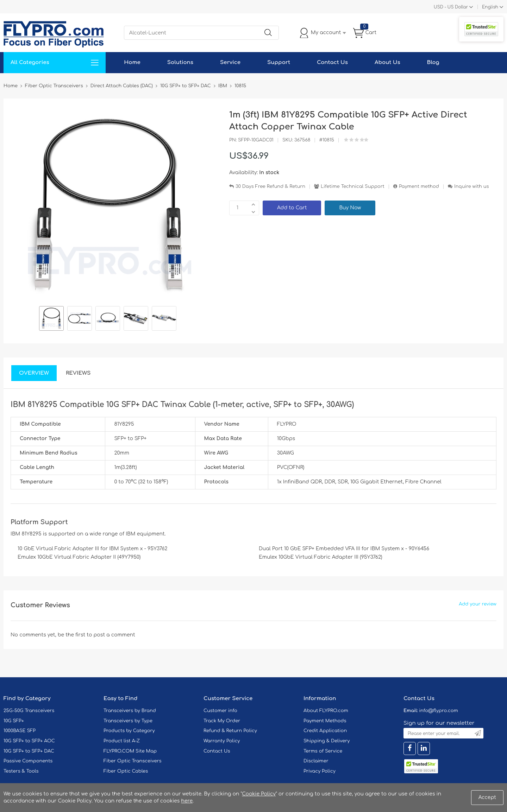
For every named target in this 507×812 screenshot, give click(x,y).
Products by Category (129, 731)
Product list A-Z (122, 741)
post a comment (114, 635)
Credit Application (325, 731)
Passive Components (28, 761)
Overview (34, 373)
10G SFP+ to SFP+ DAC (29, 751)
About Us (387, 62)
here (187, 801)
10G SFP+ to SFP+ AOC (29, 741)
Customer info (220, 711)
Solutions (180, 62)
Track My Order (222, 721)
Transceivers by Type (128, 721)
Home (132, 62)
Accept (487, 797)
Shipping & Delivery (327, 741)
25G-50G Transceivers (29, 711)
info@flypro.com (439, 711)
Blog (433, 62)
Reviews (78, 373)
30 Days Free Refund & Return (270, 186)
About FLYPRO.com (326, 711)
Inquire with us (471, 186)
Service (230, 62)
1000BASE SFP (20, 731)
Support (279, 62)
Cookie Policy (259, 794)
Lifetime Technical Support (353, 186)
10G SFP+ (14, 721)
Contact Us (332, 62)
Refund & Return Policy (230, 731)
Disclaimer (316, 761)
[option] (51, 319)
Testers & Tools (21, 771)
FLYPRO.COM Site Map (130, 751)
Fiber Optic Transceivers (133, 761)
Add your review (478, 604)
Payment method (419, 186)
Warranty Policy (222, 741)
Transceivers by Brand (130, 711)
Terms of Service (323, 751)
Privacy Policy (320, 771)
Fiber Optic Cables (126, 771)
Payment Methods (325, 721)
